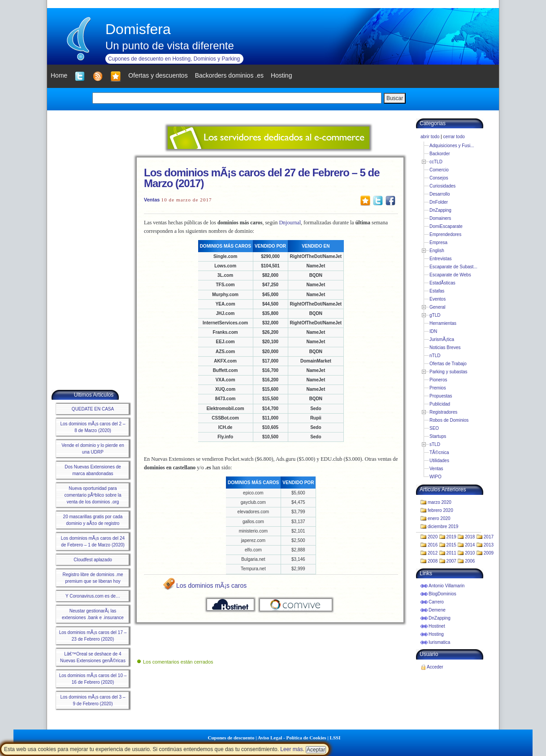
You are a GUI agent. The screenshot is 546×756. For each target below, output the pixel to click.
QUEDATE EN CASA (93, 409)
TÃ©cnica (439, 452)
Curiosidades (442, 186)
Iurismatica (439, 642)
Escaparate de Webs (450, 275)
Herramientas (443, 323)
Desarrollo (440, 194)
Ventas (152, 200)
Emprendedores (445, 234)
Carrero (436, 602)
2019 (451, 537)
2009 (489, 553)
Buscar (395, 98)
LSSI (335, 738)
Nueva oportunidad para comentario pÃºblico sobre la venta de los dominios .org (93, 495)
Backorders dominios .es (229, 75)
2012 (433, 553)
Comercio (439, 170)
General (438, 307)
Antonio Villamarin (446, 586)
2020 (433, 537)
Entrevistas (440, 259)
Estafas (437, 291)
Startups (438, 436)
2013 (489, 545)
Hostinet (437, 626)
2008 (433, 561)
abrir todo (430, 137)
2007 (451, 561)
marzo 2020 (440, 502)
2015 (451, 545)
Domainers (440, 218)
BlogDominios (442, 594)
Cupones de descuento (231, 738)
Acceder (435, 667)
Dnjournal (290, 223)
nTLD (435, 356)
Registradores (443, 412)
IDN (433, 331)
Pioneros (438, 380)
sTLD (435, 444)
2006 (470, 561)
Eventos (438, 299)
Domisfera (138, 29)
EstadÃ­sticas (442, 283)
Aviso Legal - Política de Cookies (292, 738)
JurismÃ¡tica (442, 339)
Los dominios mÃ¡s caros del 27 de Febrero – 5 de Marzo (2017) (262, 178)
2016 (433, 545)
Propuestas (441, 396)
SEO (434, 428)
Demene (437, 610)
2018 (470, 537)
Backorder (440, 154)
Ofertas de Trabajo (448, 364)
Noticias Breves (445, 347)
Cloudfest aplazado (93, 560)
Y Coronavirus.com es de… (93, 596)
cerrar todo (454, 137)
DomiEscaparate (446, 226)
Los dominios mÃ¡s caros (211, 586)
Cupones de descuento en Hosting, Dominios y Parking (174, 59)
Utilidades (439, 461)
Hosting (436, 634)
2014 (470, 545)
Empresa (438, 243)
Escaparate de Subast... (453, 267)
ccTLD (436, 162)
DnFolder (439, 202)
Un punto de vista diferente (170, 46)
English (437, 251)
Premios (438, 388)
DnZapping (440, 210)
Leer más (291, 749)
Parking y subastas (448, 372)
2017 (489, 537)
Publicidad (440, 404)
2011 (451, 553)
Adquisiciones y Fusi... (452, 146)
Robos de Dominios (449, 420)
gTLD (435, 315)
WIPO (435, 477)
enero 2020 (439, 518)
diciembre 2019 (443, 527)
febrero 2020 (440, 510)
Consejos (439, 178)
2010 (470, 553)
